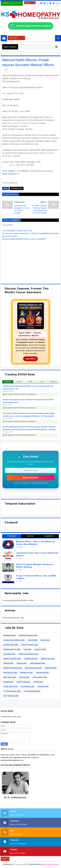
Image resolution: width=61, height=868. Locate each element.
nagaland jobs (43, 673)
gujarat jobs (40, 649)
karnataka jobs (48, 659)
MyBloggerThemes (50, 864)
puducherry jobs (40, 677)
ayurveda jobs (17, 188)
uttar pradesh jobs (12, 691)
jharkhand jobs (31, 659)
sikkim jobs (38, 682)
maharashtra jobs (33, 668)
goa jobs (27, 649)
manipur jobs (50, 668)
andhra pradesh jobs (28, 635)
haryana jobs (9, 654)
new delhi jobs (10, 677)
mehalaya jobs (27, 673)
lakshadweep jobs (38, 663)
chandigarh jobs (11, 645)
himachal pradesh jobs (28, 654)
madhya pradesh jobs (13, 668)
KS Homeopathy (20, 864)
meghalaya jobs (10, 673)
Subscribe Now (31, 478)
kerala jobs (8, 663)
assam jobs (33, 640)
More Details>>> (10, 171)
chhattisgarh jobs (30, 645)
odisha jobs (24, 677)
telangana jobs (27, 687)
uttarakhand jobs (32, 691)
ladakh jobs (22, 663)
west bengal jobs (11, 696)
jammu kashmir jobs (12, 659)
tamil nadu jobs (10, 687)
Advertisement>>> (11, 174)
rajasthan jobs (23, 682)
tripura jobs (43, 687)
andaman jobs (10, 635)
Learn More (31, 359)
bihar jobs (45, 640)
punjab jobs (8, 682)
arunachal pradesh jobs (14, 640)
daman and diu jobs (12, 649)
